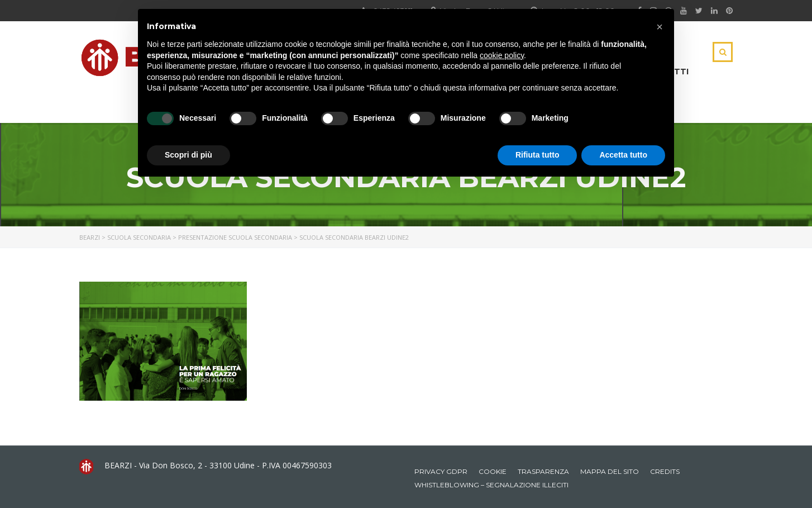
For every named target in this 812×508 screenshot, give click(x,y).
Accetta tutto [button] (623, 155)
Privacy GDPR (441, 471)
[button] (660, 27)
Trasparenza (543, 471)
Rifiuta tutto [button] (538, 155)
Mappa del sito (610, 471)
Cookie (493, 471)
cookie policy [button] (502, 55)
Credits (665, 471)
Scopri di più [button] (188, 155)
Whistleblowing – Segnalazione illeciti (491, 485)
